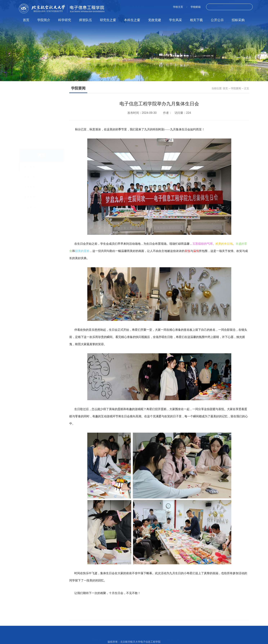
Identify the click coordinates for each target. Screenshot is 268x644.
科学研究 (65, 20)
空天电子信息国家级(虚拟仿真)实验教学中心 (154, 637)
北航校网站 (95, 637)
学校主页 (178, 7)
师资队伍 (85, 20)
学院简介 (44, 20)
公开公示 (217, 20)
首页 (26, 20)
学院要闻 (236, 88)
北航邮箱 (116, 637)
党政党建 (155, 20)
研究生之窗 (108, 20)
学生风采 (175, 20)
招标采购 (238, 20)
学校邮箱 (196, 7)
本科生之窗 (132, 20)
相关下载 (196, 20)
